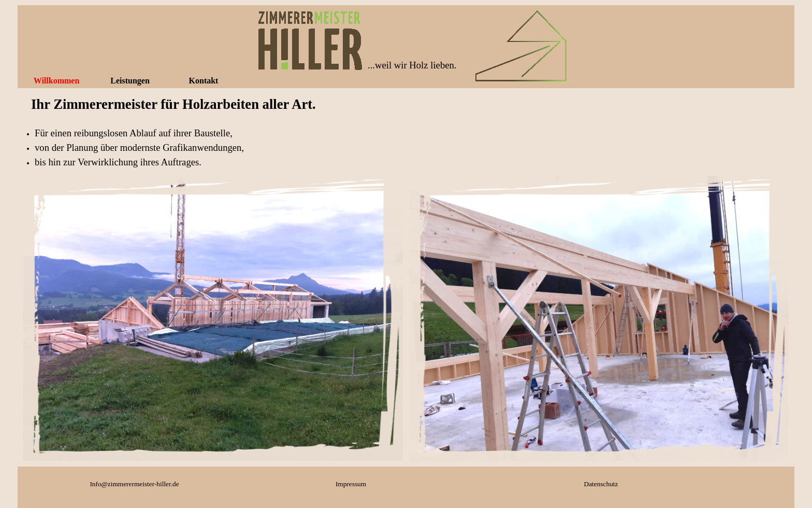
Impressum (351, 484)
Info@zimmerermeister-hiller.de (134, 484)
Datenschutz (601, 484)
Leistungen (130, 81)
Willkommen (57, 81)
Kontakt (204, 81)
